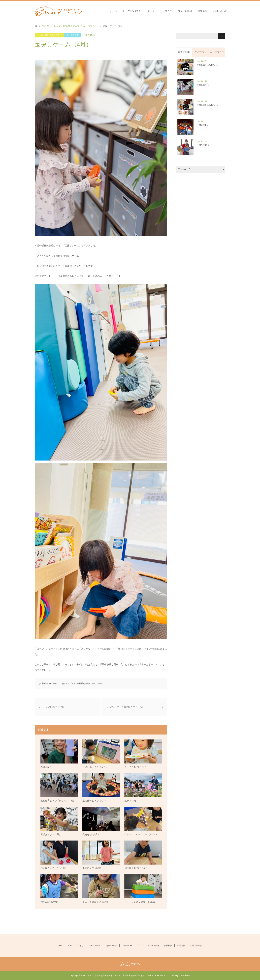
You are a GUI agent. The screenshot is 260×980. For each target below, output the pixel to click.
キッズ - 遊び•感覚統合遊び (49, 35)
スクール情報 (185, 11)
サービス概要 (94, 946)
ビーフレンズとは (132, 11)
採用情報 (181, 946)
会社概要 (168, 946)
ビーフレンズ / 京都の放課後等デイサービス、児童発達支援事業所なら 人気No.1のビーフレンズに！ (126, 976)
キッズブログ (73, 35)
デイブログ (200, 52)
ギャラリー (153, 11)
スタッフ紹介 (111, 946)
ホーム (113, 11)
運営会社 (202, 11)
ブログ (168, 11)
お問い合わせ (220, 11)
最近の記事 (184, 52)
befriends (53, 683)
